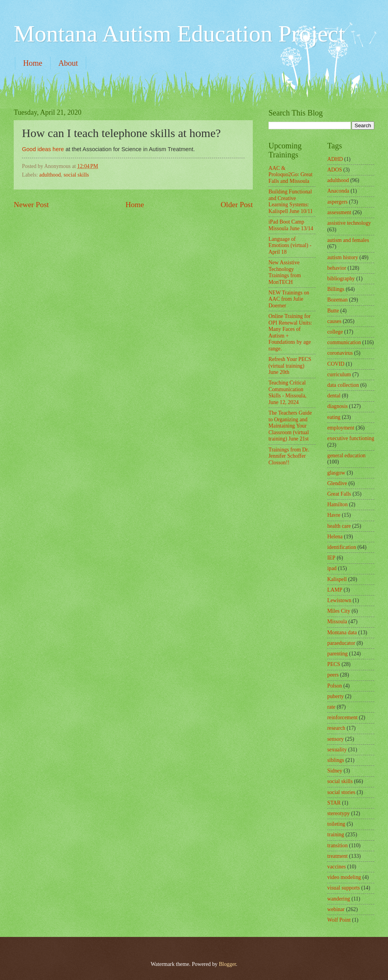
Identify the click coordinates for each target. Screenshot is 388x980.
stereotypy (338, 813)
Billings (336, 289)
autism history (343, 257)
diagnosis (337, 406)
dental (334, 396)
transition (337, 846)
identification (342, 547)
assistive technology (349, 223)
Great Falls (339, 494)
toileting (336, 824)
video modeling (344, 877)
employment (341, 428)
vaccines (337, 867)
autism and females (348, 240)
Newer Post (31, 205)
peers (333, 675)
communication (344, 342)
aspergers (337, 202)
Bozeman (337, 300)
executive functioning (351, 438)
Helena (335, 537)
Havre (334, 515)
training (336, 835)
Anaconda (338, 191)
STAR (334, 803)
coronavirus (340, 353)
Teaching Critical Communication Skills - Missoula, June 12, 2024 (287, 393)
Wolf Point (339, 920)
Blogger (227, 964)
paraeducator (341, 643)
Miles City (339, 611)
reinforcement (342, 717)
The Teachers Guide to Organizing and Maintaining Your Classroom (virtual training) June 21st (290, 426)
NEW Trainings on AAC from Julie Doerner (289, 299)
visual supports (344, 888)
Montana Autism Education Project (179, 34)
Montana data (342, 633)
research (336, 728)
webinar (336, 909)
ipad (332, 568)
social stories (341, 792)
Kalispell (337, 579)
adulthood (50, 175)
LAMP (335, 590)
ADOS (335, 170)
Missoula (337, 622)
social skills (76, 175)
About (68, 63)
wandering (339, 899)
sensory (335, 739)
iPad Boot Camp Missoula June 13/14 (291, 225)
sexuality (337, 750)
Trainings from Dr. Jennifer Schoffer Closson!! (289, 456)
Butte (333, 311)
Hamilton (337, 504)
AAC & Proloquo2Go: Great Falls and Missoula (290, 175)
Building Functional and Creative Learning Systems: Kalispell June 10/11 (291, 201)
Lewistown (339, 600)
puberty (335, 696)
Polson (335, 686)
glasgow (336, 473)
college (335, 332)
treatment (337, 856)
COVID (336, 364)
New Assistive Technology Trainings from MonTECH (285, 272)
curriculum (339, 374)
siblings (336, 760)
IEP (331, 558)
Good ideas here (43, 149)
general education (346, 456)
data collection (343, 385)
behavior (337, 268)
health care (339, 526)
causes (334, 321)
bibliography (341, 279)
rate (331, 707)
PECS (334, 664)
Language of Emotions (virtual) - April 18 (290, 245)
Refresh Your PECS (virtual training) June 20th (290, 366)
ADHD (335, 159)
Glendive (337, 483)
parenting (337, 654)
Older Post (237, 205)
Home (33, 63)
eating (334, 417)
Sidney (335, 771)
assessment (339, 212)
